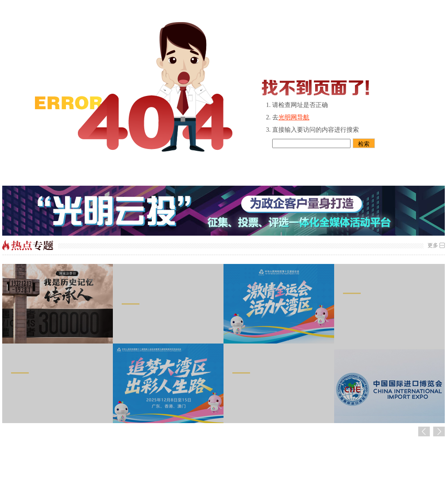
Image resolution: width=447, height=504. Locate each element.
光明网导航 (294, 117)
